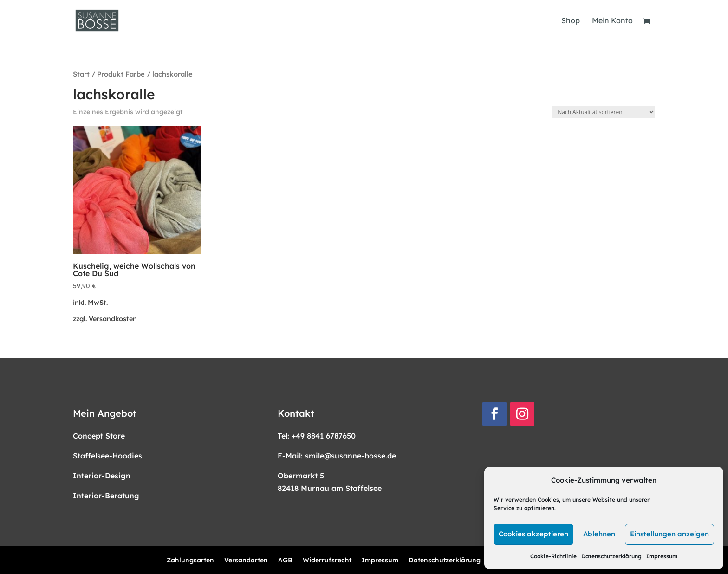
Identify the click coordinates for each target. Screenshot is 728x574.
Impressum (662, 556)
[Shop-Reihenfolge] (604, 112)
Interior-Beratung (106, 496)
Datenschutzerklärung (611, 556)
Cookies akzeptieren (533, 534)
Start (81, 74)
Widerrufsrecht (327, 561)
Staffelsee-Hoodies (107, 456)
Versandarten (246, 561)
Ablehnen (599, 534)
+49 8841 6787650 (324, 436)
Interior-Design (102, 476)
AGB (285, 561)
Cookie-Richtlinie (553, 556)
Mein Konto (612, 21)
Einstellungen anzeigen (669, 534)
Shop (571, 21)
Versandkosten (113, 319)
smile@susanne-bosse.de (351, 456)
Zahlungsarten (190, 561)
